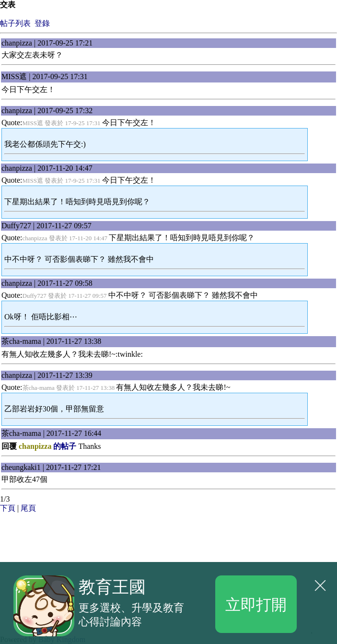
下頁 (8, 508)
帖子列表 (15, 23)
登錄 (42, 23)
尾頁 (28, 508)
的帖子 (47, 446)
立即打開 (256, 604)
